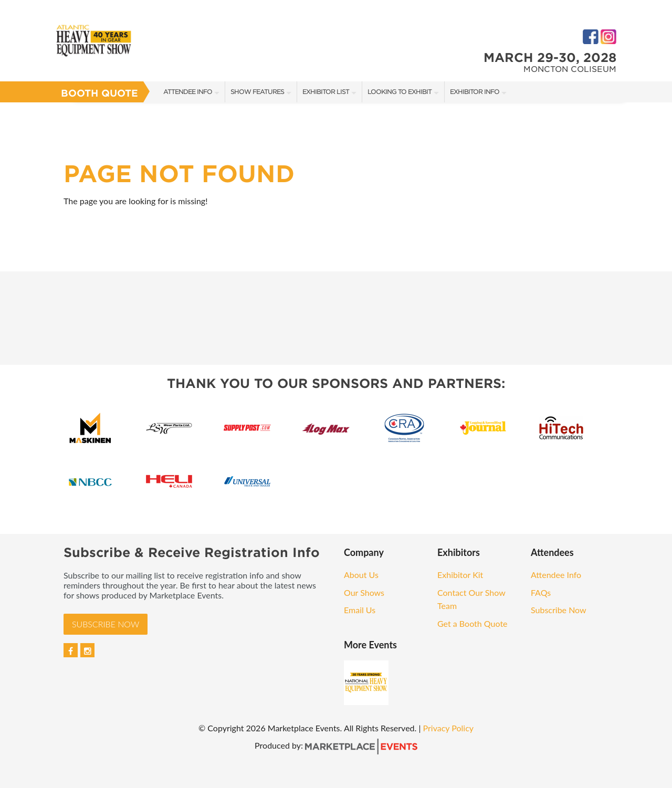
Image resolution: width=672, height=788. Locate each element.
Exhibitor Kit (460, 575)
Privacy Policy (449, 728)
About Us (361, 575)
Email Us (360, 610)
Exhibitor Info (475, 92)
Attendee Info (188, 92)
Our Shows (364, 592)
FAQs (541, 592)
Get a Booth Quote (472, 623)
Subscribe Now (106, 624)
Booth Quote (99, 93)
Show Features (257, 92)
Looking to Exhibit (400, 92)
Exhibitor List (326, 92)
